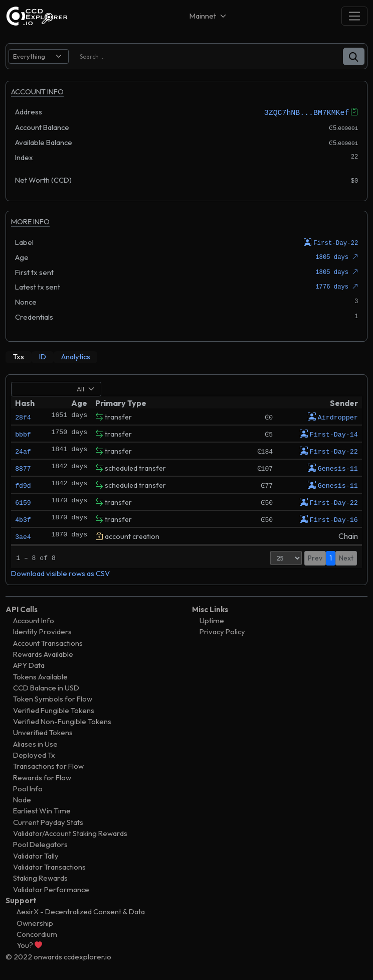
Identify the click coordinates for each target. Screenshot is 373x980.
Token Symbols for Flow (53, 698)
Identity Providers (42, 631)
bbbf (23, 433)
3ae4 (23, 535)
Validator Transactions (49, 866)
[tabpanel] (186, 479)
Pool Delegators (40, 844)
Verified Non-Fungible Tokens (62, 720)
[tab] (19, 356)
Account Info (34, 619)
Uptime (212, 619)
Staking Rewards (40, 877)
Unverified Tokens (43, 732)
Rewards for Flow (42, 777)
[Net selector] (209, 16)
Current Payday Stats (48, 821)
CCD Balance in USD (46, 687)
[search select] (39, 56)
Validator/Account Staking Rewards (70, 832)
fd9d (23, 484)
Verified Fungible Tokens (54, 709)
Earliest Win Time (42, 810)
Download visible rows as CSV (60, 573)
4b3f (23, 518)
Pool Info (28, 788)
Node (22, 799)
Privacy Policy (222, 631)
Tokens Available (40, 676)
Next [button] (346, 557)
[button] (354, 56)
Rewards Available (43, 653)
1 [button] (331, 557)
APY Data (29, 665)
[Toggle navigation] (354, 16)
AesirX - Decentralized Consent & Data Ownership (81, 917)
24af (23, 450)
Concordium (37, 933)
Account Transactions (48, 642)
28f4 (23, 416)
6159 (23, 501)
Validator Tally (36, 855)
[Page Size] (286, 557)
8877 (23, 467)
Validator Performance (51, 888)
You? (29, 945)
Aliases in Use (35, 743)
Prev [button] (315, 557)
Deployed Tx (34, 754)
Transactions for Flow (48, 765)
